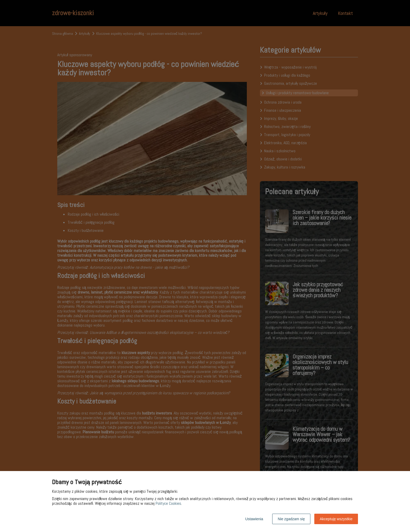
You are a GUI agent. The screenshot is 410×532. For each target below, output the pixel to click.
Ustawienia (254, 519)
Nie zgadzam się (291, 519)
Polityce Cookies (168, 503)
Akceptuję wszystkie (336, 519)
